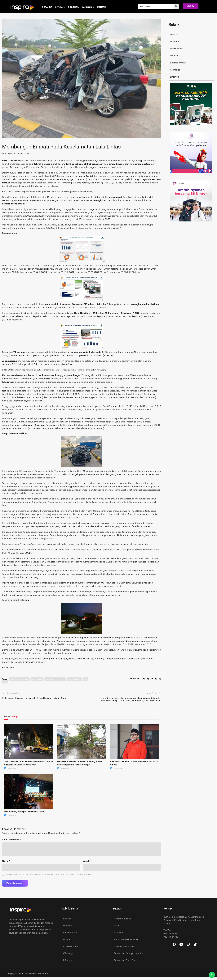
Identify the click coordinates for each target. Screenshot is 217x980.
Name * (6, 864)
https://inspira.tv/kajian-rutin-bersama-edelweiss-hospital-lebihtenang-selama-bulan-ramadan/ (67, 370)
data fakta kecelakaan (20, 682)
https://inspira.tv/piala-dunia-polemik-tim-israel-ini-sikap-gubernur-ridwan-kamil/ (60, 192)
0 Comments (26, 153)
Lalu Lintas (14, 685)
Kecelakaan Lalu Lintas (60, 682)
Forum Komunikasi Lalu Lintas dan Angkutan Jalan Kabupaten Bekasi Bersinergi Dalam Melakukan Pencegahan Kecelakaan (130, 703)
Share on (133, 682)
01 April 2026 (117, 772)
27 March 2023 (9, 153)
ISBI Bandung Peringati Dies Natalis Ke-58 (24, 815)
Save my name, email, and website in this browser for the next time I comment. (49, 878)
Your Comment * (11, 843)
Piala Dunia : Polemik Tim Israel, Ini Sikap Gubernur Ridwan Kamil (34, 701)
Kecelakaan (40, 682)
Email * (87, 864)
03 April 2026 (11, 772)
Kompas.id (92, 179)
